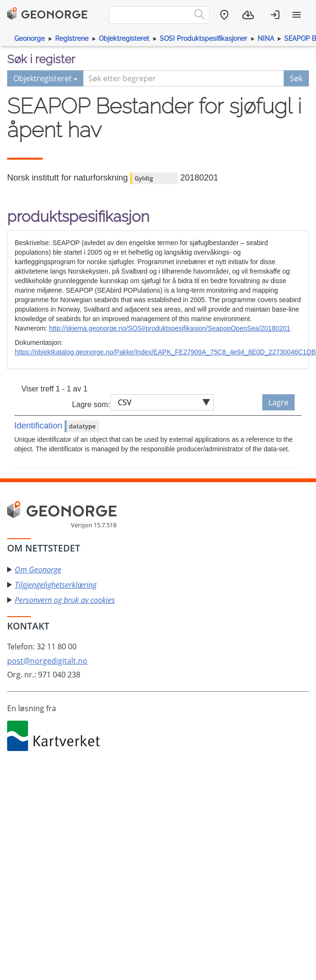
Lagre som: (91, 404)
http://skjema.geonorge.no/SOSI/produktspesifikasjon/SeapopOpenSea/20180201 (169, 328)
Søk (296, 78)
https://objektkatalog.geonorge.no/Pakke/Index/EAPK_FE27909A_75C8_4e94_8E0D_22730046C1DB (165, 352)
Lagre (278, 402)
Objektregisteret (124, 38)
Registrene (72, 38)
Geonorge (29, 38)
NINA (266, 38)
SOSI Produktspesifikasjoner (203, 38)
